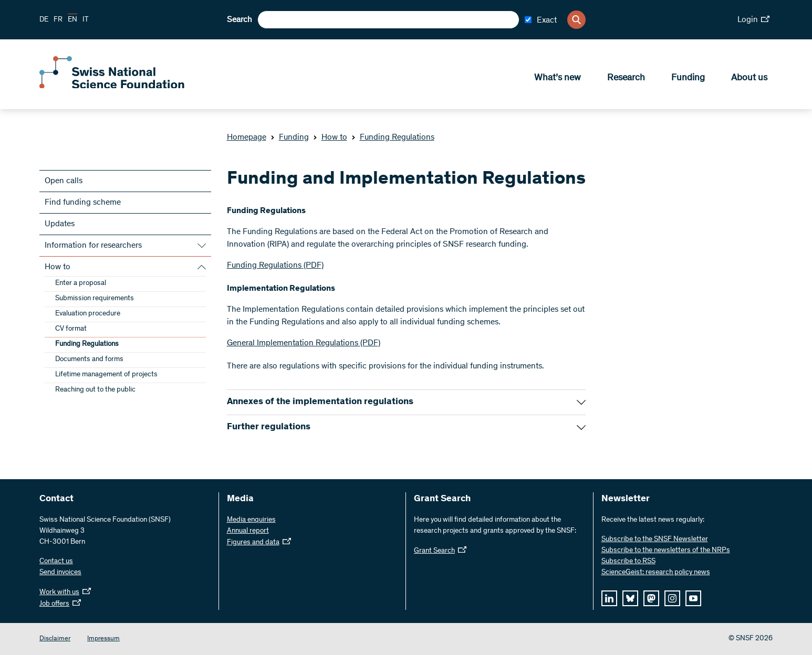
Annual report (248, 531)
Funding (688, 79)
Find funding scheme (83, 203)
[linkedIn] (609, 598)
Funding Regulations (393, 138)
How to (330, 138)
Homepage (247, 138)
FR (58, 20)
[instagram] (672, 598)
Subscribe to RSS (628, 562)
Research (626, 79)
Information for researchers (93, 246)
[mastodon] (651, 598)
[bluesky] (630, 598)
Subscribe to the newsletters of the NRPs (666, 551)
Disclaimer (55, 639)
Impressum (103, 639)
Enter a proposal (81, 283)
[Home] (116, 88)
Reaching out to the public (95, 390)
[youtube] (693, 598)
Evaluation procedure (88, 314)
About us (749, 79)
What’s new (558, 79)
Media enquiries (251, 520)
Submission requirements (95, 299)
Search (240, 20)
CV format (71, 329)
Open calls (64, 181)
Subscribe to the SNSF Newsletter (655, 540)
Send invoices (60, 573)
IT (86, 20)
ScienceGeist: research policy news (656, 573)
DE (44, 20)
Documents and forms (89, 360)
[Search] (576, 20)
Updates (60, 224)
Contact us (56, 562)
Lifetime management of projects (106, 375)
